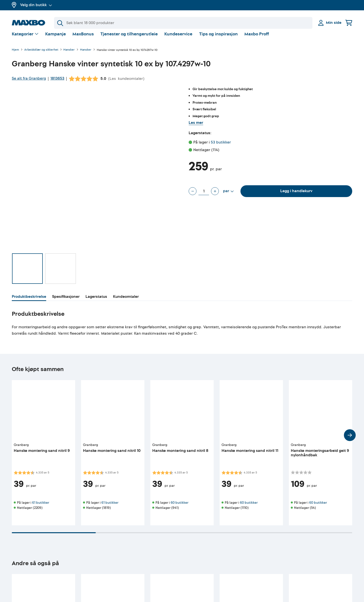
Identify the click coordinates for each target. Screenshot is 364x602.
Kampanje (56, 38)
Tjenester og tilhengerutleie (129, 38)
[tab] (29, 301)
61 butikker (41, 507)
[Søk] (183, 23)
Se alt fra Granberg (29, 82)
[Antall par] (204, 195)
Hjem (15, 54)
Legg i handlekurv (296, 195)
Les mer (196, 127)
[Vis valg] (25, 38)
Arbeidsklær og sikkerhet (41, 54)
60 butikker (180, 507)
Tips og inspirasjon (218, 38)
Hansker (69, 54)
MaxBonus (83, 38)
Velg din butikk (36, 5)
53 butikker (221, 146)
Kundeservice (178, 38)
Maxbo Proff (257, 38)
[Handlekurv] (349, 23)
